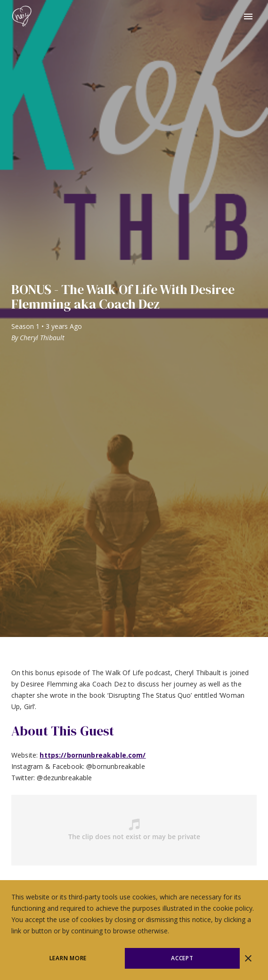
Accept (182, 958)
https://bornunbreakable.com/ (93, 755)
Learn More (68, 958)
